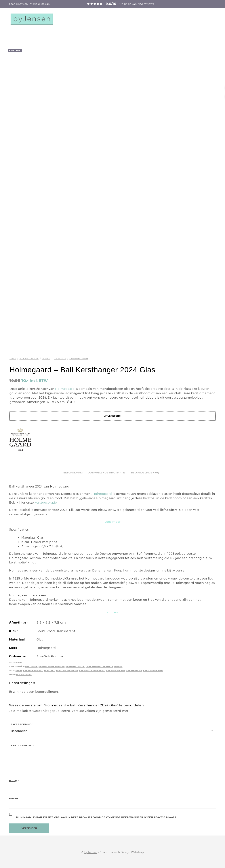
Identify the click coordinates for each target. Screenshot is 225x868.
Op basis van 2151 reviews (137, 4)
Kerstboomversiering (52, 667)
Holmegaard (65, 389)
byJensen (91, 852)
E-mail (15, 799)
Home (13, 359)
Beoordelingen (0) (145, 473)
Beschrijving (73, 473)
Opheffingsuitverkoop (99, 667)
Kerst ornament (33, 671)
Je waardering (21, 724)
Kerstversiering (153, 671)
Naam (14, 781)
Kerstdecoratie (79, 359)
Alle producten (29, 359)
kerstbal (49, 671)
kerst (19, 671)
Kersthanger (134, 671)
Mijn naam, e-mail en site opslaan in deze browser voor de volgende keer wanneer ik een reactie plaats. (97, 817)
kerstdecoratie (46, 503)
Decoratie (60, 359)
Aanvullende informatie (107, 473)
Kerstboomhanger (67, 671)
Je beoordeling (22, 746)
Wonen (46, 359)
